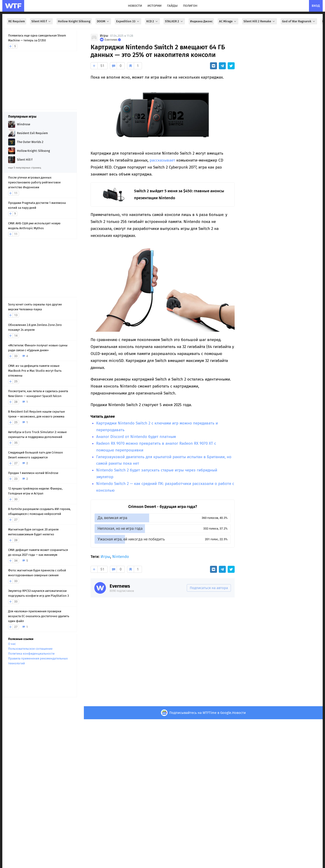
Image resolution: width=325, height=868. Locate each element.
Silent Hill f (41, 21)
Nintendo (121, 557)
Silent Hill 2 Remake (259, 21)
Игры (104, 36)
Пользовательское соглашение (30, 649)
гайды (172, 6)
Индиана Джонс (201, 21)
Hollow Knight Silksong (74, 21)
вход (316, 6)
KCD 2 (152, 21)
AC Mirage (228, 21)
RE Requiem (17, 21)
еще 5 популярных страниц (25, 168)
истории (154, 6)
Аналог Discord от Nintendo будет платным (136, 437)
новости (135, 6)
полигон (190, 6)
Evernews (120, 586)
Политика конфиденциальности (31, 654)
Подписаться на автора (209, 588)
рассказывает (162, 160)
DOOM (103, 21)
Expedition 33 (128, 21)
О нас (12, 644)
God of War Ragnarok (299, 21)
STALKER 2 (174, 21)
